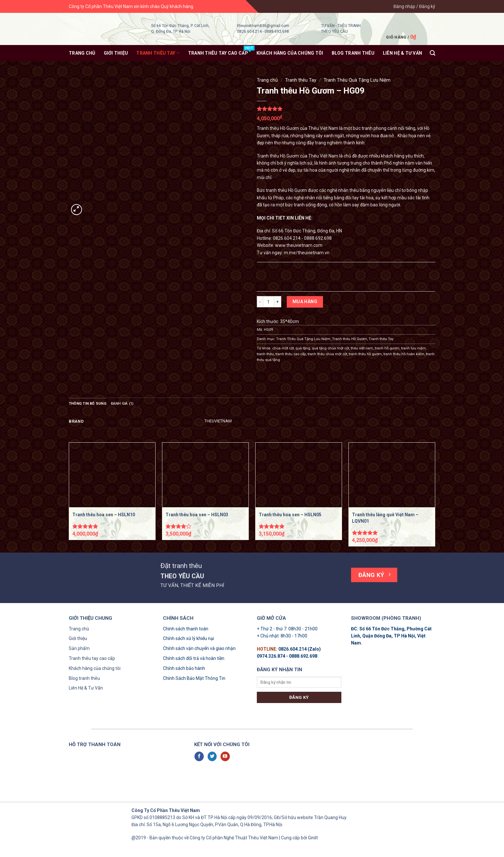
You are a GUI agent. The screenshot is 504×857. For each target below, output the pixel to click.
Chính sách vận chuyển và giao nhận (199, 648)
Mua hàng (305, 302)
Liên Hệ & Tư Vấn (86, 688)
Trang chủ (82, 53)
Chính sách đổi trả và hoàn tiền (194, 658)
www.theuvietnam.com (299, 245)
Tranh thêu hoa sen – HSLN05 (290, 515)
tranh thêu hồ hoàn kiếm (404, 354)
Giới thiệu (116, 53)
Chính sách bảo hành (184, 668)
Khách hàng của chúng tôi (95, 668)
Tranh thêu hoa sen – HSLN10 (104, 515)
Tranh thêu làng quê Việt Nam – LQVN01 (385, 518)
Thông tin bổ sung (88, 404)
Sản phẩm (79, 648)
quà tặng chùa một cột (330, 348)
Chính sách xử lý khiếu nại (189, 638)
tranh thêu (265, 354)
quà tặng (303, 348)
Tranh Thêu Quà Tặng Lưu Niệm (357, 80)
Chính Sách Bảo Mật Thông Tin (194, 678)
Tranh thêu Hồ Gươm (350, 339)
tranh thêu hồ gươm (365, 354)
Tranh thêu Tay (158, 53)
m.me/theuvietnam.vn (307, 253)
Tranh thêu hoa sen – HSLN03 (197, 515)
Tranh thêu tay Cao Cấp (218, 53)
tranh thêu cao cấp (291, 354)
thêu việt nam (362, 348)
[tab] (88, 404)
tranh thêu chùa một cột (327, 354)
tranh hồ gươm (387, 348)
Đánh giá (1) (122, 404)
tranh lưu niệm (414, 348)
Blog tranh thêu (353, 53)
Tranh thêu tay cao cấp (92, 658)
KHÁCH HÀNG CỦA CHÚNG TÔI (290, 53)
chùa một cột (283, 348)
